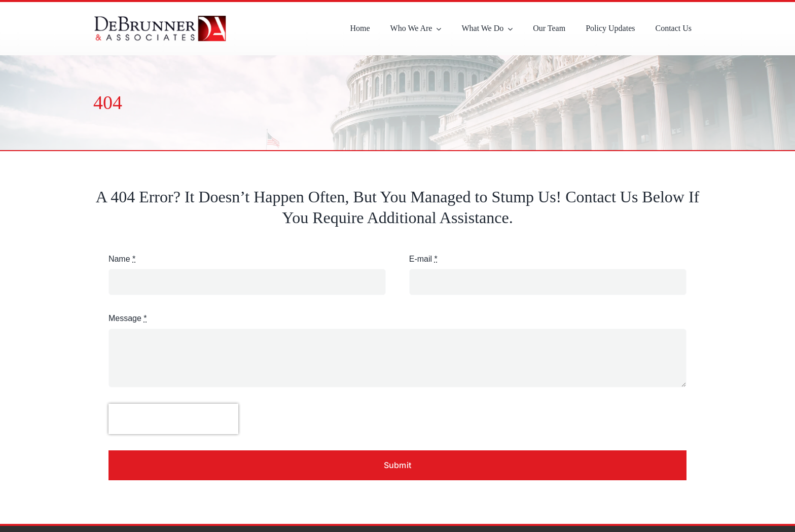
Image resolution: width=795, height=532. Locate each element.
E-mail (423, 259)
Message (128, 318)
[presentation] (173, 419)
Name (122, 259)
